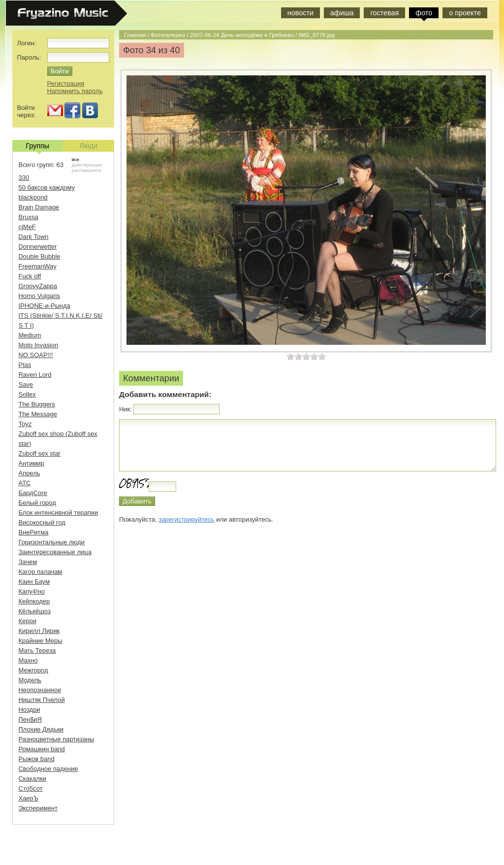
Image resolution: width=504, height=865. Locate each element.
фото (424, 13)
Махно (28, 660)
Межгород (33, 670)
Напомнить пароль (75, 91)
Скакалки (32, 779)
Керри (28, 621)
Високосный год (42, 522)
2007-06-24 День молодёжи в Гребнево (242, 35)
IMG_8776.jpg (317, 35)
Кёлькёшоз (35, 611)
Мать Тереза (37, 650)
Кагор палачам (41, 572)
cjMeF (27, 227)
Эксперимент (38, 808)
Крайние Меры (41, 641)
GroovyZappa (38, 286)
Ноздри (30, 710)
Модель (30, 680)
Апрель (30, 473)
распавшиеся (87, 170)
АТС (25, 483)
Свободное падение (48, 769)
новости (300, 13)
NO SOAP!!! (36, 355)
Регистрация (66, 83)
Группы (37, 147)
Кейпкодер (34, 601)
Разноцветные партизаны (57, 739)
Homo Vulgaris (39, 296)
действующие (87, 165)
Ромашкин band (42, 749)
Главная (135, 35)
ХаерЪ (29, 798)
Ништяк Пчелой (42, 700)
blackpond (33, 197)
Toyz (25, 424)
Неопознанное (40, 690)
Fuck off (30, 276)
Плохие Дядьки (41, 729)
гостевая (384, 13)
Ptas (25, 365)
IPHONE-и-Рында (45, 306)
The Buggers (37, 404)
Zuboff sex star (40, 453)
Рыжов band (37, 759)
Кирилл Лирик (39, 631)
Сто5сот (31, 788)
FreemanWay (38, 266)
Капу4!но (32, 591)
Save (26, 384)
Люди (89, 146)
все (76, 159)
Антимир (31, 463)
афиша (342, 13)
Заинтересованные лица (55, 552)
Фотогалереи (168, 35)
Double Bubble (40, 256)
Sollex (27, 394)
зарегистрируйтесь (186, 519)
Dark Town (34, 237)
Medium (30, 335)
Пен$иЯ (30, 719)
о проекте (465, 13)
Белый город (37, 503)
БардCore (33, 493)
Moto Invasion (39, 345)
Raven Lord (35, 375)
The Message (38, 414)
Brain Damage (39, 207)
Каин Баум (34, 582)
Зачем (28, 562)
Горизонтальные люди (52, 542)
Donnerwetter (38, 247)
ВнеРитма (34, 532)
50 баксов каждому (47, 187)
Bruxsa (29, 217)
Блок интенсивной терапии (59, 513)
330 (24, 178)
